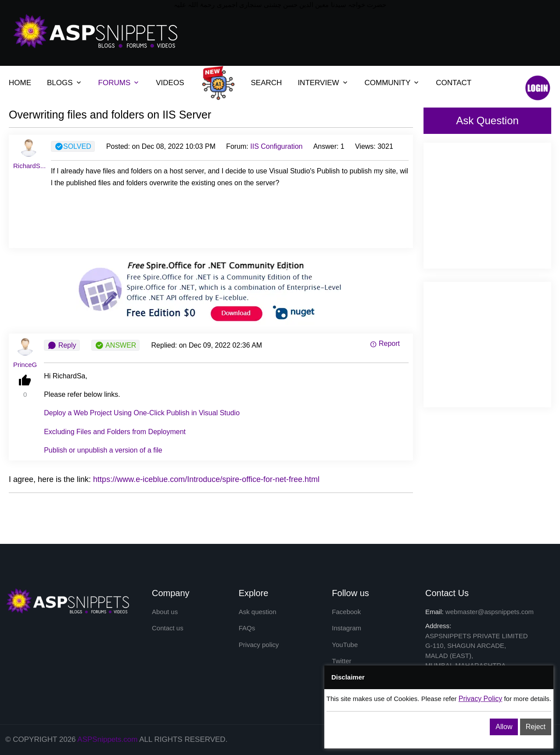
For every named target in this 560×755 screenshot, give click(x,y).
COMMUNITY (388, 83)
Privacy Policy (481, 699)
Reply (62, 345)
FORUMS (115, 83)
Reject (536, 727)
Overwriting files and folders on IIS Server (110, 115)
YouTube (345, 645)
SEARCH (267, 83)
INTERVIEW (318, 83)
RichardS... (29, 166)
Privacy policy (259, 645)
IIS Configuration (276, 146)
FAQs (247, 628)
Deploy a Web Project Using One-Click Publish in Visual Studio (142, 413)
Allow (504, 727)
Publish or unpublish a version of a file (103, 450)
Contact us (168, 628)
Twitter (341, 661)
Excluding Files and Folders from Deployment (115, 432)
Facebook (346, 612)
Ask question (258, 612)
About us (165, 612)
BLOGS (60, 83)
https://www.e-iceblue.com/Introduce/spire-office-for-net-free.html (206, 479)
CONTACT (454, 83)
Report (385, 343)
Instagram (346, 628)
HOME (20, 83)
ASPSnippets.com (107, 739)
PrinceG (25, 365)
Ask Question (487, 120)
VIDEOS (170, 83)
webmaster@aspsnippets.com (490, 612)
